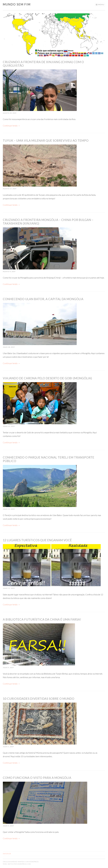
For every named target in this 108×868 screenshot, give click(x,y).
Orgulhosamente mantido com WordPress (21, 862)
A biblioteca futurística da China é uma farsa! (42, 619)
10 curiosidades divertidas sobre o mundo (39, 699)
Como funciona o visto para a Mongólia (37, 778)
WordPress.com (24, 864)
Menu (101, 4)
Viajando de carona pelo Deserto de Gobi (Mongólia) (47, 378)
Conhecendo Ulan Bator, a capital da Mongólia (43, 299)
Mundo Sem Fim (17, 4)
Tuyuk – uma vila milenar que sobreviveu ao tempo (46, 140)
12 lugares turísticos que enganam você (37, 540)
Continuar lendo (11, 126)
